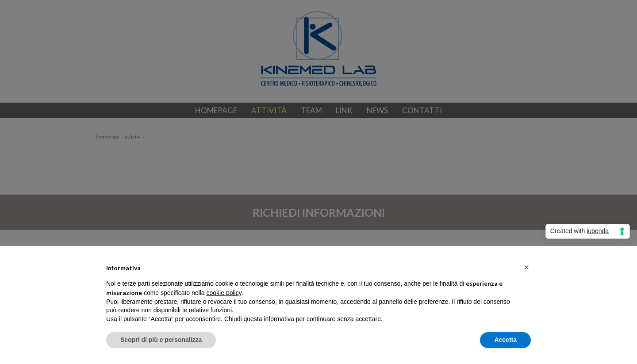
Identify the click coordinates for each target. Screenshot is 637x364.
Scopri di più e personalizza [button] (161, 340)
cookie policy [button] (224, 293)
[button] (526, 267)
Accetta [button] (505, 340)
